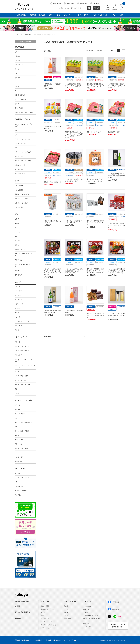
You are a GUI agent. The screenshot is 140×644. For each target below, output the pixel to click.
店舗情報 (18, 618)
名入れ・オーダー (20, 165)
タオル (17, 148)
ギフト (17, 181)
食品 (16, 130)
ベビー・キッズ (20, 468)
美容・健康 (18, 326)
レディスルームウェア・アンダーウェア (25, 366)
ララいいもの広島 (20, 99)
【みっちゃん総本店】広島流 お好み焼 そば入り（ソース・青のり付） (74, 271)
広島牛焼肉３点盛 (114, 132)
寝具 (16, 427)
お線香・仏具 (19, 457)
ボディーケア (19, 304)
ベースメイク (19, 295)
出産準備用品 (19, 486)
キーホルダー (19, 156)
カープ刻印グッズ (20, 174)
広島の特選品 (27, 35)
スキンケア (18, 291)
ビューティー (19, 282)
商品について (87, 609)
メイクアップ (19, 300)
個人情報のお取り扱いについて (56, 640)
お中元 (66, 609)
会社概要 (17, 606)
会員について (87, 623)
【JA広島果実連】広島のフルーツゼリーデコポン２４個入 (117, 86)
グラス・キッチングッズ (23, 152)
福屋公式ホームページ (22, 602)
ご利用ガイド (95, 3)
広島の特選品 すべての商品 (24, 112)
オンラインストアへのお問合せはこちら (118, 626)
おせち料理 (67, 619)
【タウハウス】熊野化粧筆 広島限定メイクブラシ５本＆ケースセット (117, 315)
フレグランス (19, 317)
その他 (17, 104)
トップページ (18, 35)
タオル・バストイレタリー (23, 422)
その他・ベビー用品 (21, 491)
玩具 (16, 482)
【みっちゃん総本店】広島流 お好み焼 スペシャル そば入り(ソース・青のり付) (95, 271)
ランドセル (18, 495)
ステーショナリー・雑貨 (23, 161)
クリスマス (67, 616)
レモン (17, 82)
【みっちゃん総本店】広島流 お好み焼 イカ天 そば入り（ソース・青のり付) (117, 271)
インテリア (18, 418)
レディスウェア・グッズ (23, 351)
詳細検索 (96, 8)
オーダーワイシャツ (21, 380)
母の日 (66, 606)
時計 (16, 389)
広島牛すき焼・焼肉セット (52, 182)
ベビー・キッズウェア (22, 478)
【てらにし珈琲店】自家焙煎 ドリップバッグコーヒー (95, 223)
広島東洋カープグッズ (22, 119)
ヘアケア (17, 308)
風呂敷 (17, 435)
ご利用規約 (38, 640)
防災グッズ (18, 444)
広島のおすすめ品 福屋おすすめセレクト (45, 35)
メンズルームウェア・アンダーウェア (25, 360)
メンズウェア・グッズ (22, 346)
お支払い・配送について (91, 616)
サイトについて (88, 606)
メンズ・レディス (21, 337)
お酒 (16, 135)
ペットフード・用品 (21, 448)
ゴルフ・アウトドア (21, 376)
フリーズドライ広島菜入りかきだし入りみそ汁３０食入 (95, 315)
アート (17, 453)
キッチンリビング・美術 (23, 400)
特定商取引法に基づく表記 (23, 640)
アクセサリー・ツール (22, 321)
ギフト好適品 (19, 169)
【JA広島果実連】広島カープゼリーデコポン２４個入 (117, 225)
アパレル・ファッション (23, 139)
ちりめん (17, 78)
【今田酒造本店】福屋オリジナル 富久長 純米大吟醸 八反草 (117, 176)
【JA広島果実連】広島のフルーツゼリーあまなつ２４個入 (74, 86)
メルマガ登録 (69, 3)
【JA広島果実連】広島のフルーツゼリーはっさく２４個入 (95, 86)
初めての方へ (56, 3)
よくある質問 (82, 3)
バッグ (17, 372)
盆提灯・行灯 (19, 461)
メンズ (17, 313)
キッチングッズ (20, 414)
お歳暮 (66, 612)
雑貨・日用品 (19, 440)
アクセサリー (19, 355)
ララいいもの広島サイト (23, 612)
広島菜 (17, 86)
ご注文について (88, 612)
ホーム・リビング (20, 143)
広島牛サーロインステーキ (95, 132)
